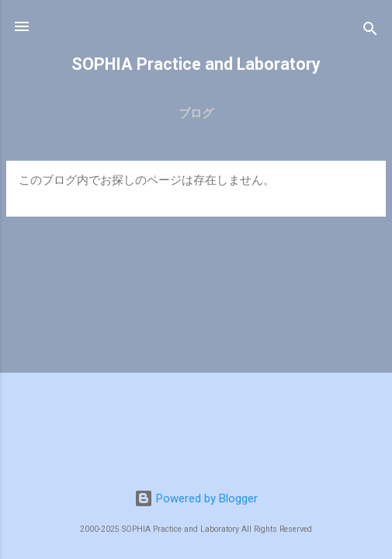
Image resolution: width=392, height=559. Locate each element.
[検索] (370, 31)
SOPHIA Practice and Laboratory (196, 64)
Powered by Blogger (196, 498)
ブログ (196, 113)
